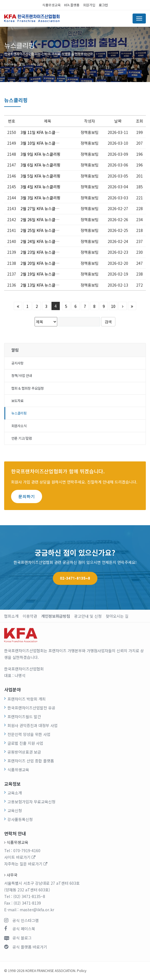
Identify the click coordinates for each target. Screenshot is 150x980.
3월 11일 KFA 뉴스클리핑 (41, 132)
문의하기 (27, 496)
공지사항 (17, 363)
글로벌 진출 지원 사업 (25, 743)
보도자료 (17, 401)
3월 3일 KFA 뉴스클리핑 (40, 198)
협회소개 (11, 616)
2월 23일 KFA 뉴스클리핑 (41, 252)
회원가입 (89, 5)
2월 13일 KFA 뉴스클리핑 (41, 285)
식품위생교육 (51, 5)
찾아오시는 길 (117, 616)
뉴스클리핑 (38, 64)
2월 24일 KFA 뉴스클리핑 (41, 241)
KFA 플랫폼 (72, 5)
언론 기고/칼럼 (22, 438)
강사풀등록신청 (20, 819)
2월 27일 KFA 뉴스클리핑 (41, 208)
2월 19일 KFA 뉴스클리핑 (41, 274)
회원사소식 (19, 426)
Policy (82, 970)
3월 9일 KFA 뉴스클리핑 (40, 154)
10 (113, 306)
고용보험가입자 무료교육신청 (31, 802)
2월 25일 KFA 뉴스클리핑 (41, 230)
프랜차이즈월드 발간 (24, 717)
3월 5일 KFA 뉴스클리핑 (40, 176)
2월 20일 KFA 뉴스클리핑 (41, 263)
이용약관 (30, 616)
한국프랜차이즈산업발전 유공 (31, 708)
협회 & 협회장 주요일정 (28, 388)
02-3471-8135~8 (75, 578)
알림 (22, 64)
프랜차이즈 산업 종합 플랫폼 (31, 761)
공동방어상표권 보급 (24, 752)
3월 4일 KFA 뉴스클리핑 (40, 187)
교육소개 (15, 793)
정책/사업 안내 (22, 376)
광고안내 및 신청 (88, 616)
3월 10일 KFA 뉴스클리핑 (41, 143)
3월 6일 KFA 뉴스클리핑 (40, 165)
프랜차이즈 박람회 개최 (27, 699)
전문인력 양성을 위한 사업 (29, 734)
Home (9, 64)
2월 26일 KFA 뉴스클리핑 (41, 220)
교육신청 (15, 810)
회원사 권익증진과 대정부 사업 (33, 725)
